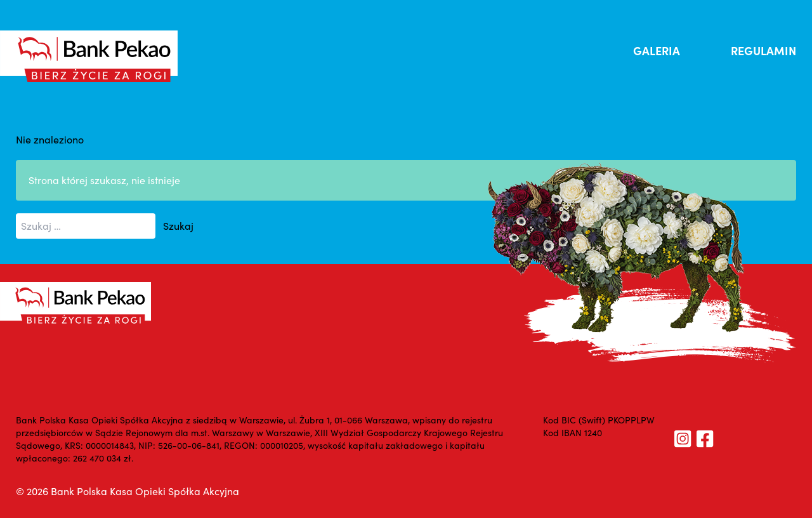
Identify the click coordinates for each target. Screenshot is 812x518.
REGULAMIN (763, 50)
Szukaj (178, 226)
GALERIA (657, 50)
